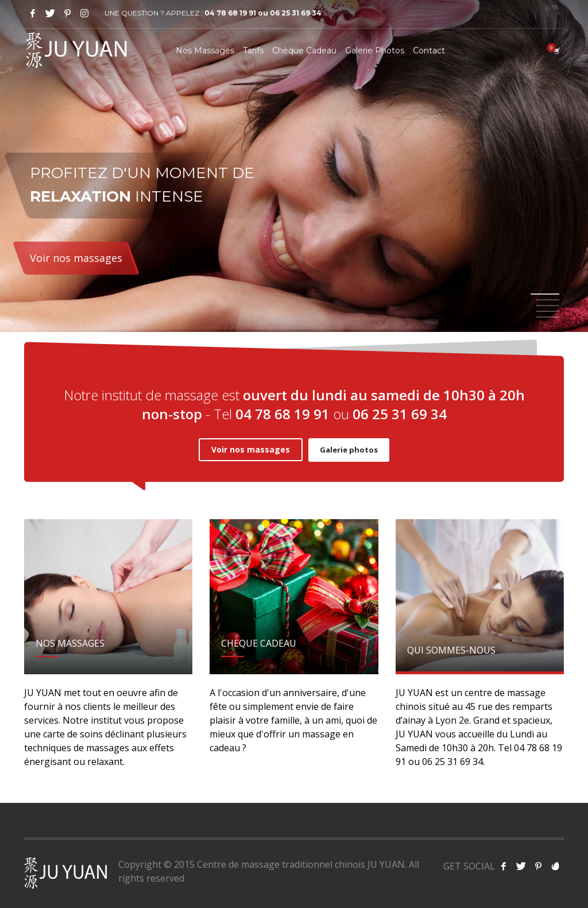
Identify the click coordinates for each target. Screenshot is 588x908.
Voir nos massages (76, 258)
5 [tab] (548, 317)
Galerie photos (349, 450)
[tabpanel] (294, 168)
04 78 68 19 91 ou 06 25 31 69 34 (263, 13)
